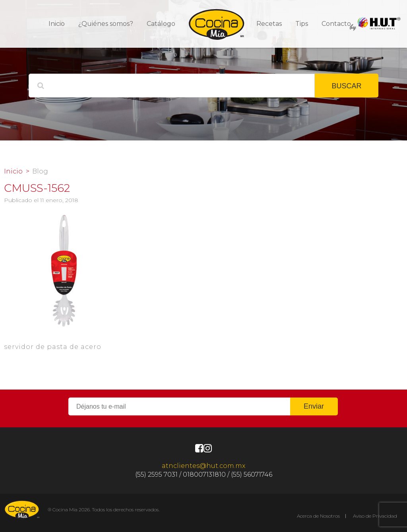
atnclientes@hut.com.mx (203, 466)
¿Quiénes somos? (106, 24)
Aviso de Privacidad (375, 516)
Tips (302, 24)
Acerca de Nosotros (318, 516)
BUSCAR (346, 86)
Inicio (57, 24)
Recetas (269, 24)
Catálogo (161, 24)
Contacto (336, 24)
